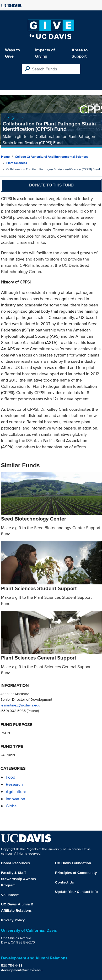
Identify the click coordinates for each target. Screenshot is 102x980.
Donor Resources (15, 863)
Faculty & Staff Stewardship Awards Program (18, 879)
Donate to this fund (51, 185)
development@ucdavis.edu (22, 970)
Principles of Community (76, 873)
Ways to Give (12, 53)
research (14, 784)
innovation (15, 799)
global (12, 806)
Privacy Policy (13, 920)
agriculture (16, 792)
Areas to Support (80, 53)
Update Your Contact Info (76, 892)
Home (5, 157)
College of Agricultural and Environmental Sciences (52, 157)
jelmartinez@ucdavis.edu (20, 705)
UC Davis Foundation (73, 863)
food (10, 777)
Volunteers (10, 895)
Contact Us (65, 882)
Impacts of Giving (45, 53)
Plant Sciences (17, 163)
